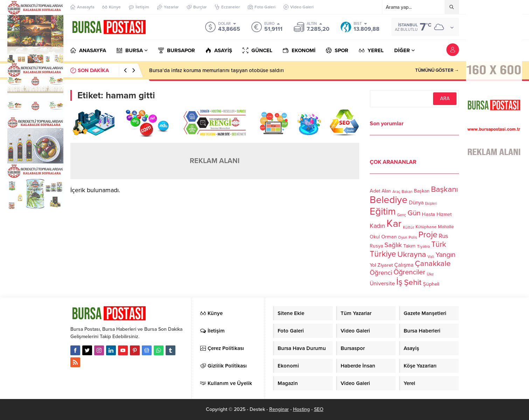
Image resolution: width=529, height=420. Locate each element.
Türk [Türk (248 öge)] (439, 244)
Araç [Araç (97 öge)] (396, 192)
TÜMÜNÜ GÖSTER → (437, 70)
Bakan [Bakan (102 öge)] (407, 192)
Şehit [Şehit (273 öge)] (413, 282)
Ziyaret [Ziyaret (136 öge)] (385, 265)
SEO (319, 409)
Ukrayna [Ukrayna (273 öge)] (412, 254)
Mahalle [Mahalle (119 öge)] (446, 227)
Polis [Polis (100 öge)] (413, 237)
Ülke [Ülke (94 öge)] (430, 274)
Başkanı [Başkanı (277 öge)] (444, 189)
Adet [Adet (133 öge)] (375, 191)
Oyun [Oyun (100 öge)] (403, 237)
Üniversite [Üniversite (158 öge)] (382, 283)
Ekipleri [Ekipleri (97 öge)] (431, 204)
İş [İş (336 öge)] (399, 282)
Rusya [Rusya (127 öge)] (376, 246)
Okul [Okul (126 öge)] (375, 237)
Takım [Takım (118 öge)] (409, 246)
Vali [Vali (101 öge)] (431, 257)
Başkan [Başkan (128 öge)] (422, 191)
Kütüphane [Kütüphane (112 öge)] (426, 227)
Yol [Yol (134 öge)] (373, 265)
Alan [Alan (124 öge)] (386, 191)
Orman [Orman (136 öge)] (389, 237)
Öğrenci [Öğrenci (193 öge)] (381, 273)
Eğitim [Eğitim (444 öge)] (383, 212)
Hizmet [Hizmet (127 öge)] (444, 214)
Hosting (301, 409)
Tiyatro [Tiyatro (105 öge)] (423, 246)
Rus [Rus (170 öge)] (443, 236)
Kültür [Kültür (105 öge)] (409, 227)
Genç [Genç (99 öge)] (402, 215)
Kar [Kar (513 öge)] (394, 223)
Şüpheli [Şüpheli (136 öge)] (431, 284)
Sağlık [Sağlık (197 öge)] (393, 245)
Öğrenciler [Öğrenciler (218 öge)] (409, 272)
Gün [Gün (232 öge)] (414, 213)
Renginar (279, 409)
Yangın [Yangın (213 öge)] (446, 255)
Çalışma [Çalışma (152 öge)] (404, 265)
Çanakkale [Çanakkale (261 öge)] (433, 264)
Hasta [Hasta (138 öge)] (429, 214)
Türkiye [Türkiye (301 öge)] (383, 254)
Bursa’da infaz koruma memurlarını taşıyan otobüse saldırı (217, 70)
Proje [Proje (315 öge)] (428, 235)
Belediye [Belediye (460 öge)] (389, 200)
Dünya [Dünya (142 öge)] (416, 203)
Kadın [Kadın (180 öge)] (377, 226)
